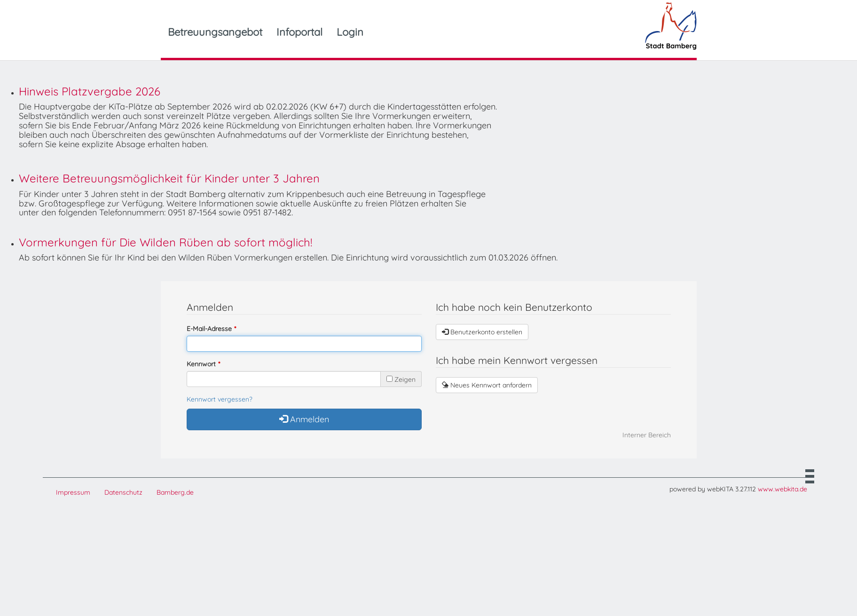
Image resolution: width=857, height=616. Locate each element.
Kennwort (201, 364)
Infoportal (299, 32)
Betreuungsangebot (215, 32)
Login (350, 32)
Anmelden (304, 419)
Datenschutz (123, 492)
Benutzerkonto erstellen (482, 332)
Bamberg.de (175, 492)
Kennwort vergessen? (220, 399)
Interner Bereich (647, 435)
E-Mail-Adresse (209, 329)
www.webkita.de (782, 489)
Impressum (73, 492)
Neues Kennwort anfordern (487, 385)
